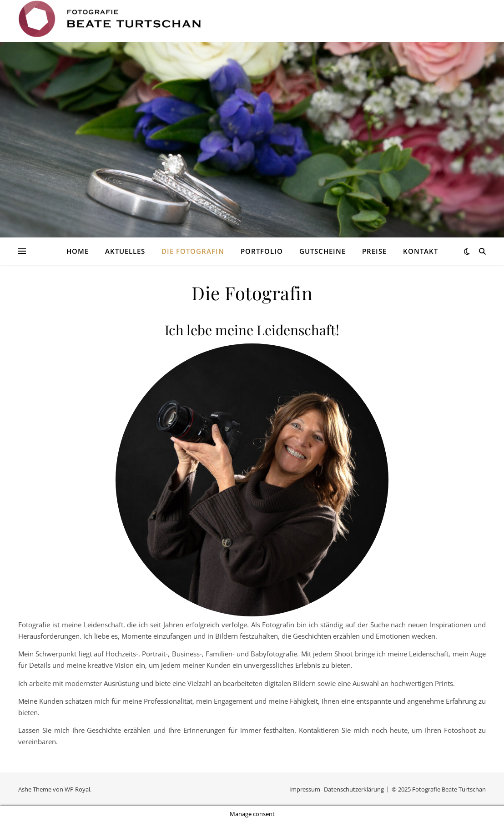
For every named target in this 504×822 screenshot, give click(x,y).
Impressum (305, 789)
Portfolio (262, 251)
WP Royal (77, 789)
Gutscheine (323, 251)
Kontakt (421, 251)
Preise (374, 251)
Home (78, 251)
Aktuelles (125, 251)
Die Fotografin (193, 251)
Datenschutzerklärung (354, 789)
